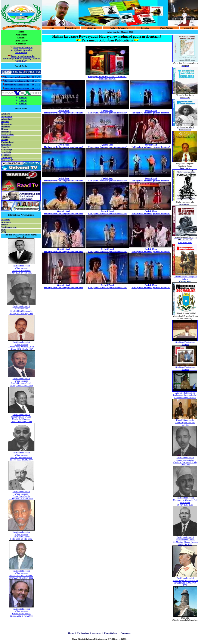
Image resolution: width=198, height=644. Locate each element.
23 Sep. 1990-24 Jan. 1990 (21, 460)
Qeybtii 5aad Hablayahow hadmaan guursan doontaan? (107, 146)
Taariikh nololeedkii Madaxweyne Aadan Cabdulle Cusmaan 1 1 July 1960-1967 (185, 461)
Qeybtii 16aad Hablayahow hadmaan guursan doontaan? (64, 286)
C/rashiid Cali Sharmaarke (21, 311)
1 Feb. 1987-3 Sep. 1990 (21, 421)
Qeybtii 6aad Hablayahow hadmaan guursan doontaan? (151, 146)
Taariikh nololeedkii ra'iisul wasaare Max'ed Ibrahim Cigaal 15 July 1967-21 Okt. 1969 (21, 382)
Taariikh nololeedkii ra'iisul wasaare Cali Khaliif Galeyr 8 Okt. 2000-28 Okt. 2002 (21, 535)
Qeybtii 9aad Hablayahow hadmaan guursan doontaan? (151, 179)
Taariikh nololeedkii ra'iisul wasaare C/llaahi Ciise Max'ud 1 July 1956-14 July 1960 (21, 269)
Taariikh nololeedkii (21, 306)
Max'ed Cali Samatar (21, 419)
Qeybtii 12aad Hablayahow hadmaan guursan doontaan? (151, 212)
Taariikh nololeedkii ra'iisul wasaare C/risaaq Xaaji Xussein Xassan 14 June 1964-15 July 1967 (21, 346)
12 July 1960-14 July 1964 (21, 313)
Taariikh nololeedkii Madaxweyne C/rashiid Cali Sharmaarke (185, 500)
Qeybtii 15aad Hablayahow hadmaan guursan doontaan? (151, 250)
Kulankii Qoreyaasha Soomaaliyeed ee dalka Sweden (185, 423)
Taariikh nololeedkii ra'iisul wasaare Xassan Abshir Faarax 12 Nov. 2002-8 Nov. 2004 (21, 612)
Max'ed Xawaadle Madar (21, 457)
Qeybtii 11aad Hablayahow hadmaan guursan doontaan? (107, 212)
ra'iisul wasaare (21, 309)
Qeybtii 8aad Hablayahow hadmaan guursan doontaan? (107, 179)
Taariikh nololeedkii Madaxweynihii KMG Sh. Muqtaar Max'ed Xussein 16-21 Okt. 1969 (185, 541)
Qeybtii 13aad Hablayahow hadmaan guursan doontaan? (64, 250)
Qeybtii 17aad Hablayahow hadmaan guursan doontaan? (107, 286)
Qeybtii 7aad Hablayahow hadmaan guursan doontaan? (64, 179)
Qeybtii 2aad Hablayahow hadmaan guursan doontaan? (107, 112)
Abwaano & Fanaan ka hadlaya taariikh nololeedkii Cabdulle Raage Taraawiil (185, 395)
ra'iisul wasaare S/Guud (21, 417)
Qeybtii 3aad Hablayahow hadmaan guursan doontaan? (151, 112)
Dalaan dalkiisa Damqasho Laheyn (185, 278)
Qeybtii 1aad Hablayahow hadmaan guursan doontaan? (64, 112)
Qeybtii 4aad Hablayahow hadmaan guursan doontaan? (64, 146)
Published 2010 (185, 242)
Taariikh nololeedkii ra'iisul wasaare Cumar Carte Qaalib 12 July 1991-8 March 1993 (21, 495)
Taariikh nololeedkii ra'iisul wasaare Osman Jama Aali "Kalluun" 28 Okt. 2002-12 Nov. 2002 (21, 574)
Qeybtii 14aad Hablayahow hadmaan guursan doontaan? (107, 250)
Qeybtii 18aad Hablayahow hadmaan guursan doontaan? (151, 286)
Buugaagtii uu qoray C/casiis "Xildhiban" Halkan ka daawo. (107, 78)
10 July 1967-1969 (185, 505)
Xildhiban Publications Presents (185, 343)
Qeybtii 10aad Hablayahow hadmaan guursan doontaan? (64, 212)
